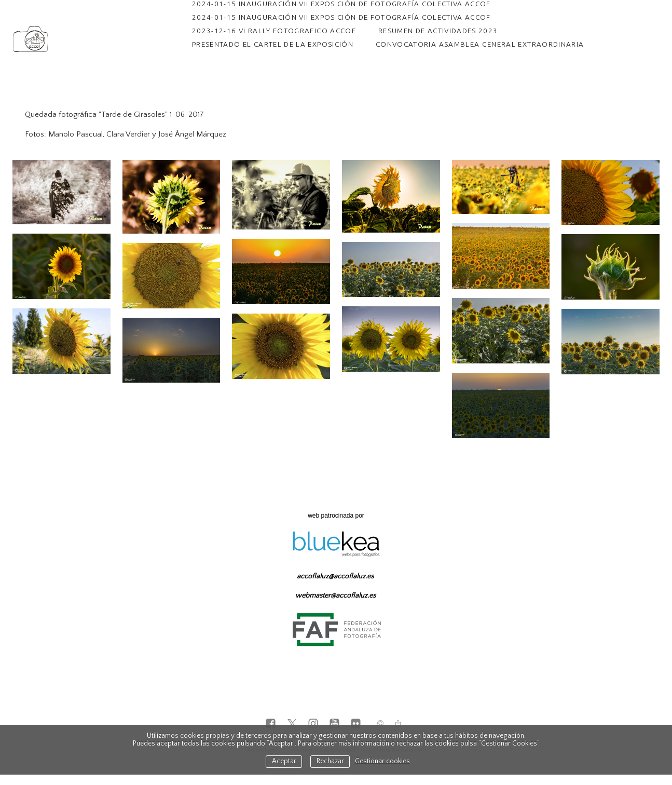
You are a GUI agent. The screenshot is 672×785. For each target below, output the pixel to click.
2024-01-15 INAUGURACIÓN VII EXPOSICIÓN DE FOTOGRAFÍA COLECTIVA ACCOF (341, 17)
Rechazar (330, 761)
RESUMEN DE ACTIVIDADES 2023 (438, 31)
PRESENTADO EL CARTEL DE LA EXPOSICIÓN (273, 44)
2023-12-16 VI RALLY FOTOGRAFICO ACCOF (274, 31)
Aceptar (284, 761)
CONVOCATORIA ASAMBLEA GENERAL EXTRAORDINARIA (480, 44)
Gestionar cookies (382, 761)
